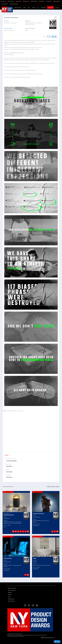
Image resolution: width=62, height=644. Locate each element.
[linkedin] (37, 605)
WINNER (24, 7)
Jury (38, 7)
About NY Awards (12, 588)
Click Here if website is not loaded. (14, 411)
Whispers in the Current (39, 514)
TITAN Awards (34, 1)
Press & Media (44, 7)
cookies (45, 635)
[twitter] (29, 605)
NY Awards (42, 1)
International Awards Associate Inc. (18, 636)
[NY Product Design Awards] (7, 10)
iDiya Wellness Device (9, 515)
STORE (29, 7)
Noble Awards (56, 1)
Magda (35, 558)
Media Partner (11, 599)
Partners (34, 7)
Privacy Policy (38, 635)
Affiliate (10, 592)
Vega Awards (18, 1)
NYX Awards (26, 1)
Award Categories (18, 7)
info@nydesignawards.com (48, 638)
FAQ (9, 597)
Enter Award (50, 7)
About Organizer (12, 590)
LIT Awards (49, 1)
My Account (57, 7)
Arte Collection (4, 4)
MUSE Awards (11, 1)
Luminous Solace (8, 558)
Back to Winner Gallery (53, 487)
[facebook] (25, 605)
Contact (10, 595)
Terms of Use (33, 635)
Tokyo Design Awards (14, 4)
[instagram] (33, 605)
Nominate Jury (11, 601)
